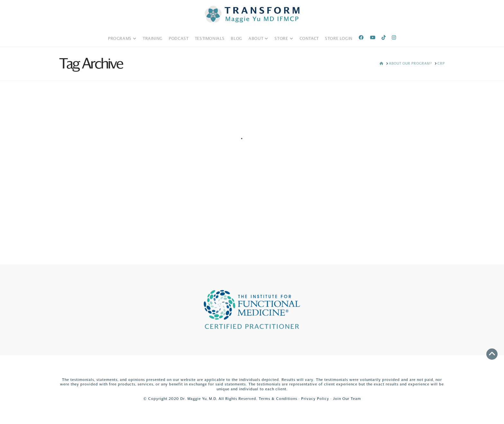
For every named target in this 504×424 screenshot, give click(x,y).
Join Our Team (347, 399)
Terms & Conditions (278, 399)
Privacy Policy (315, 399)
